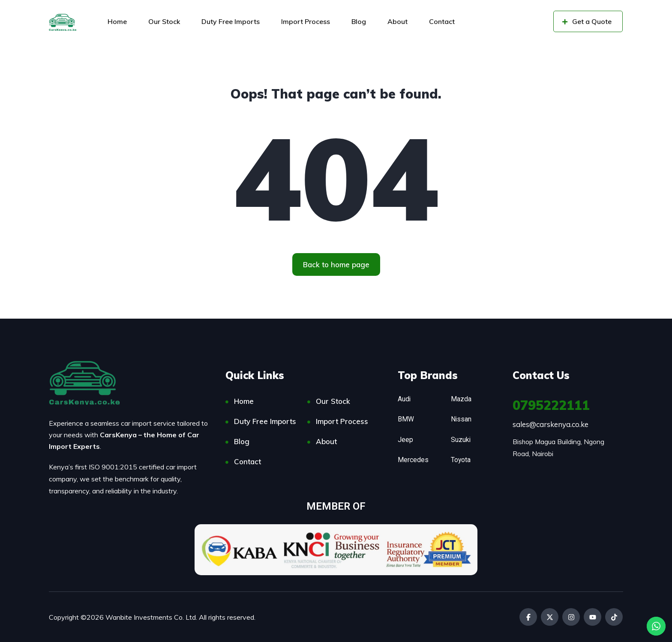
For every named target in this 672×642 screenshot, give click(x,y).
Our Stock (164, 21)
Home (117, 21)
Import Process (306, 21)
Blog (359, 21)
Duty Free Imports (231, 21)
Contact (442, 21)
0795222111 (551, 405)
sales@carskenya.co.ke (550, 424)
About (397, 21)
